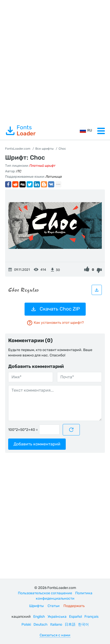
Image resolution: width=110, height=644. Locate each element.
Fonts (20, 131)
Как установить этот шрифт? (55, 323)
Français (91, 617)
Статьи (54, 606)
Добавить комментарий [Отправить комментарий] (37, 444)
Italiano (56, 624)
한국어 (83, 624)
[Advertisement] (55, 61)
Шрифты (36, 606)
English (39, 617)
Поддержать (74, 606)
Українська (57, 617)
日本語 (70, 624)
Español (75, 617)
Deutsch (41, 624)
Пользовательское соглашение (45, 593)
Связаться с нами (55, 635)
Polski (26, 624)
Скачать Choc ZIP (55, 309)
